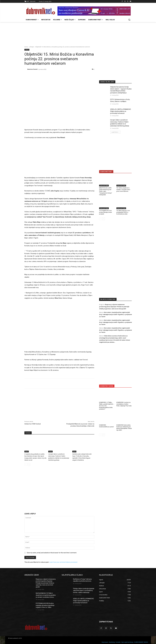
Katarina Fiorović (32, 69)
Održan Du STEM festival (32, 424)
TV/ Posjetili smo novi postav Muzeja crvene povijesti (105, 212)
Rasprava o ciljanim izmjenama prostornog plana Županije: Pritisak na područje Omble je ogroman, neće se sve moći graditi (114, 307)
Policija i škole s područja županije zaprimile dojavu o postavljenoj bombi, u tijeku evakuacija (84, 590)
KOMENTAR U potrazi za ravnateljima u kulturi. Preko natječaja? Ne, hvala (124, 404)
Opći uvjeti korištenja (127, 642)
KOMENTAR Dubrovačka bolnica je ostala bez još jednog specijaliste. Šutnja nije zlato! (124, 428)
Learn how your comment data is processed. (64, 562)
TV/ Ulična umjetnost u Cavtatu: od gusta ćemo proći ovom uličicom (123, 190)
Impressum (105, 642)
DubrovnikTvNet (104, 186)
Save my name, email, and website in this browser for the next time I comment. (52, 553)
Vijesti (27, 451)
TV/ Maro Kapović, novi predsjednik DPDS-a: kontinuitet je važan (123, 212)
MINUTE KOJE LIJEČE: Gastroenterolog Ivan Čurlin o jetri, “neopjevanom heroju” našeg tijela (106, 191)
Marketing (112, 642)
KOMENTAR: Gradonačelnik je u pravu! (106, 426)
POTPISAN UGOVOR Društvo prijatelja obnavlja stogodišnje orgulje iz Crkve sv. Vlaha (45, 605)
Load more (115, 132)
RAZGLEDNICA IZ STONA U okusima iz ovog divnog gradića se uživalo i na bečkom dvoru (46, 595)
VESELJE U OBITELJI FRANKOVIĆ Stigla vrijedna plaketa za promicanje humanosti (121, 111)
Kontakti (118, 642)
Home (26, 47)
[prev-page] (26, 464)
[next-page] (29, 464)
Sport (74, 451)
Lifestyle (32, 47)
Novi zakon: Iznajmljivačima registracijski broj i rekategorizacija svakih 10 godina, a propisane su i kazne (115, 314)
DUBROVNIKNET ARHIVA (141, 642)
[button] (129, 20)
